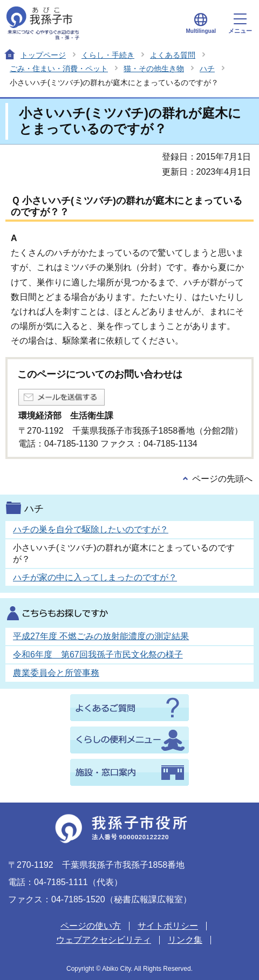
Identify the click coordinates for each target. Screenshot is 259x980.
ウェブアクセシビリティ (104, 940)
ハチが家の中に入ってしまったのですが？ (95, 577)
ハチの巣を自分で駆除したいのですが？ (91, 529)
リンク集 (185, 940)
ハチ (207, 68)
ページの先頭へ (222, 479)
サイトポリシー (168, 926)
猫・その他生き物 (154, 68)
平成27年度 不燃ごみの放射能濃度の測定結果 (101, 636)
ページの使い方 (91, 926)
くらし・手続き (108, 55)
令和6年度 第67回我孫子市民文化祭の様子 (98, 655)
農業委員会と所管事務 (56, 673)
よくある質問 (173, 55)
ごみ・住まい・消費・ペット (59, 68)
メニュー (240, 24)
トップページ (43, 55)
